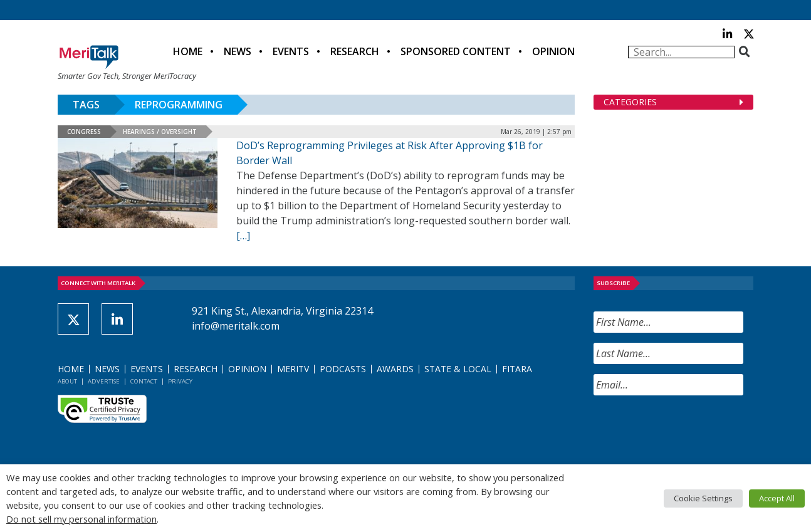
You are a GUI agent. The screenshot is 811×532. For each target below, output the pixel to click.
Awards (395, 369)
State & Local (458, 369)
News (238, 51)
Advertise (104, 381)
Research (355, 51)
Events (291, 51)
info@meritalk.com (236, 326)
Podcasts (343, 369)
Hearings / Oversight (160, 132)
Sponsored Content (456, 51)
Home (188, 51)
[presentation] (689, 430)
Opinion (553, 51)
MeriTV (293, 369)
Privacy (180, 381)
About (67, 381)
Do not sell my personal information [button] (81, 519)
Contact (144, 381)
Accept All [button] (777, 498)
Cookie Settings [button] (703, 498)
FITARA (517, 369)
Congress (84, 132)
